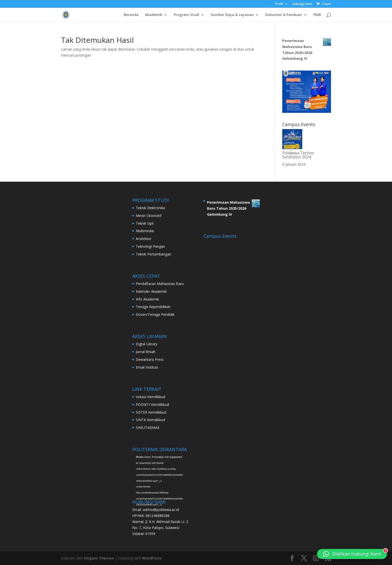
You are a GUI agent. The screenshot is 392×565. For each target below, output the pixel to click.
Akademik (154, 15)
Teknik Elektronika (150, 208)
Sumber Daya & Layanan (232, 15)
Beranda (131, 15)
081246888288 (157, 516)
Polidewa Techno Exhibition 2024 (298, 155)
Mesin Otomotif (149, 216)
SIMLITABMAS (148, 428)
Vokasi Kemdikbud (150, 397)
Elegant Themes (99, 558)
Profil (279, 4)
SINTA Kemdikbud (150, 420)
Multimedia (145, 231)
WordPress (152, 558)
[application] (159, 470)
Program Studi (186, 15)
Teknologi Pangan (150, 246)
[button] (352, 554)
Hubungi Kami (302, 4)
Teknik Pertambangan (153, 254)
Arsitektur (143, 239)
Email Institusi (147, 367)
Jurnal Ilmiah (146, 352)
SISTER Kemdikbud (151, 412)
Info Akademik (147, 299)
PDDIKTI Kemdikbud (152, 404)
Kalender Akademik (151, 291)
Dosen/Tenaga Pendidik (155, 314)
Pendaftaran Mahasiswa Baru (160, 284)
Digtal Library (146, 344)
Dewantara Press (150, 359)
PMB (317, 15)
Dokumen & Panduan (284, 15)
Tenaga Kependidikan (153, 307)
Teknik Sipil (145, 223)
